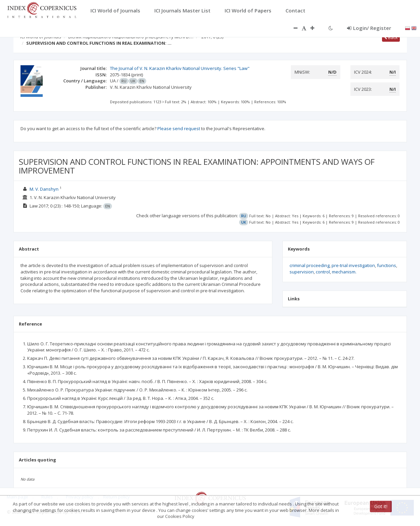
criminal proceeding (310, 265)
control (323, 272)
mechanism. (344, 272)
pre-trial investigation (353, 265)
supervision (302, 272)
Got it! (381, 506)
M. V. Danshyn (44, 189)
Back (391, 37)
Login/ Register (369, 28)
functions (387, 265)
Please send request (179, 128)
